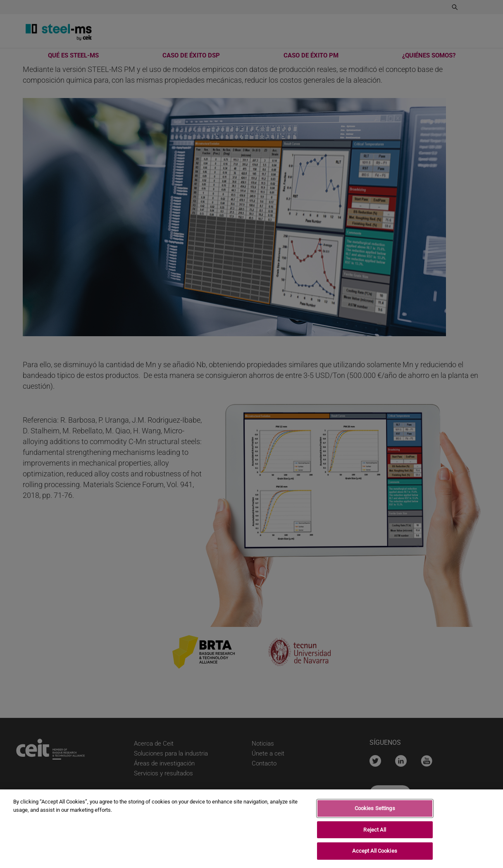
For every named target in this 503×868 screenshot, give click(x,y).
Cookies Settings (375, 810)
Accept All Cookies (374, 853)
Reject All (374, 832)
